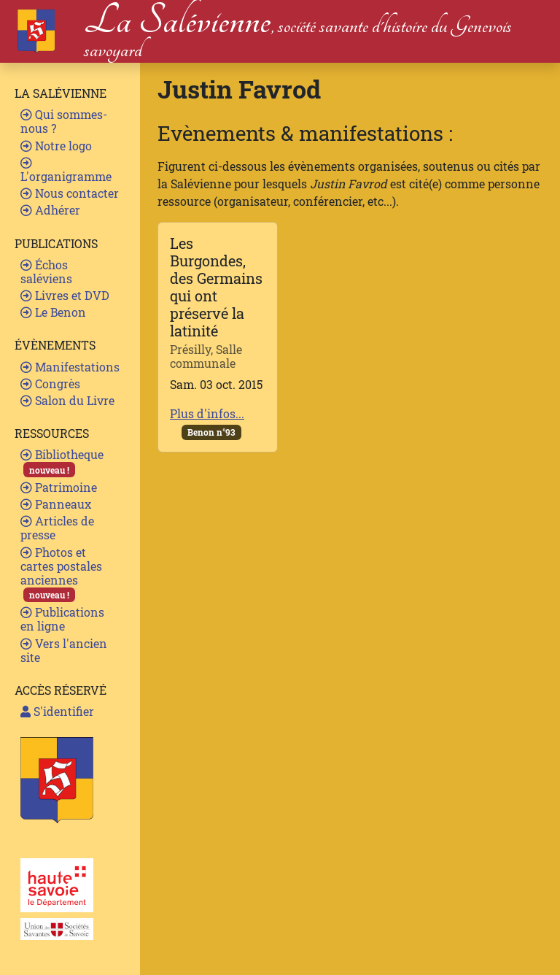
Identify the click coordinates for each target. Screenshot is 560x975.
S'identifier (57, 711)
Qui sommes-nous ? (64, 121)
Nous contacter (70, 193)
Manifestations (70, 367)
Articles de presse (57, 528)
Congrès (50, 384)
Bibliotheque (62, 462)
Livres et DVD (65, 295)
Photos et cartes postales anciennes (61, 574)
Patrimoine (59, 487)
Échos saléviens (46, 271)
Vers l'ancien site (64, 650)
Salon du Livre (67, 400)
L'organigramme (66, 170)
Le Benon (53, 312)
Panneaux (56, 504)
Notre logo (56, 146)
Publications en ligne (62, 619)
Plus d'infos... (207, 413)
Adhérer (50, 210)
